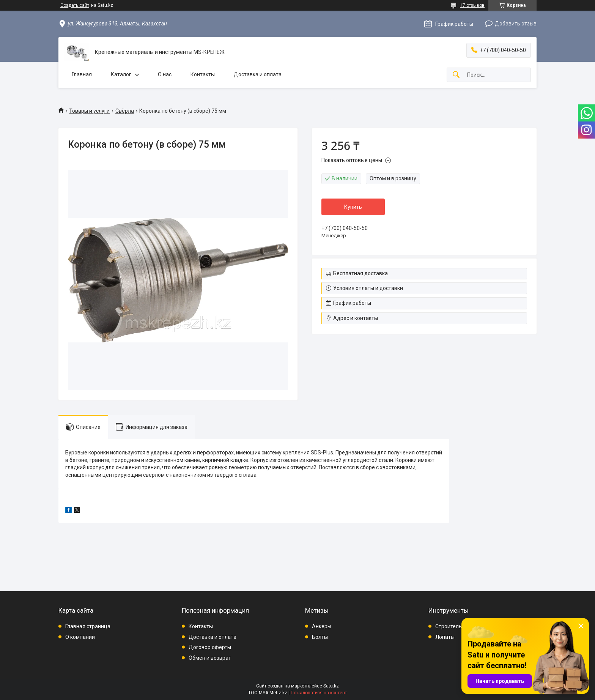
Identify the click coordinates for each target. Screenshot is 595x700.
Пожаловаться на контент (319, 693)
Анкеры (322, 626)
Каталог (121, 74)
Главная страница (88, 626)
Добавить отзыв (516, 24)
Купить (353, 207)
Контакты (203, 74)
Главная (82, 74)
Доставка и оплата (258, 74)
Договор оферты (210, 647)
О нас (165, 74)
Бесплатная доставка (360, 273)
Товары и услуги (89, 111)
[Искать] (456, 75)
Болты (320, 637)
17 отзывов (472, 5)
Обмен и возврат (210, 658)
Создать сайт (75, 5)
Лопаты (445, 637)
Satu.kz (331, 686)
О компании (80, 637)
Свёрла (125, 111)
